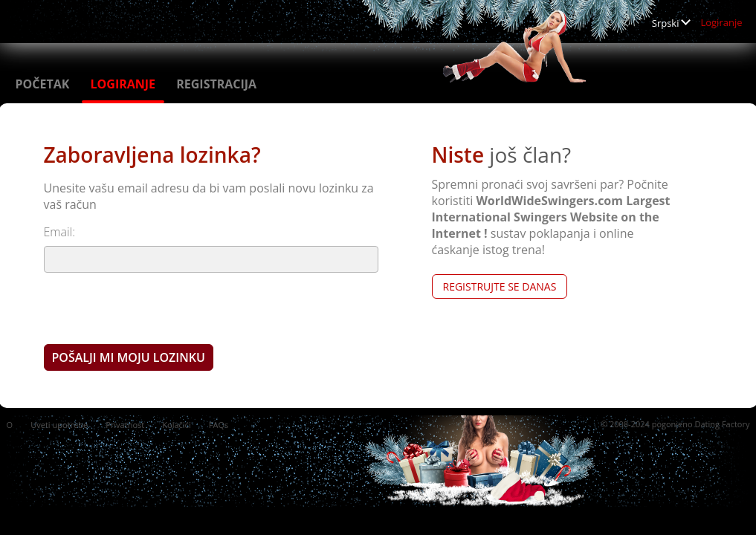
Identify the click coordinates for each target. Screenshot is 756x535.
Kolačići (176, 425)
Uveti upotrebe (59, 425)
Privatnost (125, 425)
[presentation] (157, 308)
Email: (60, 232)
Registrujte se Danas (500, 286)
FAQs (219, 425)
